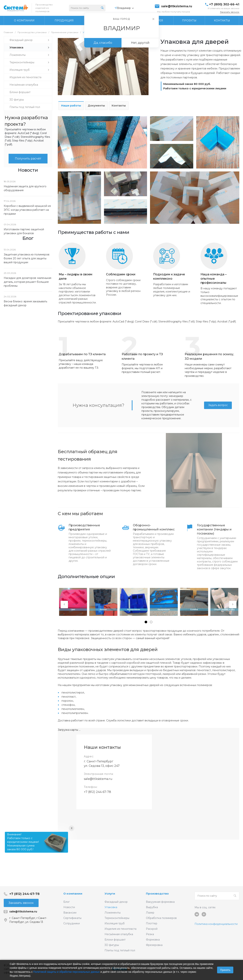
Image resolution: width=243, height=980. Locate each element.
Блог (67, 902)
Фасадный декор (116, 902)
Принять (225, 970)
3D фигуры (112, 945)
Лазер (150, 913)
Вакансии (70, 913)
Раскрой (152, 929)
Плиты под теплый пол (120, 950)
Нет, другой (140, 43)
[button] (146, 622)
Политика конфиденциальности (216, 924)
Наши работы (71, 106)
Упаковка (111, 907)
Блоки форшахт (115, 940)
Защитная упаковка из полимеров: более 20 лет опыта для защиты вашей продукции (27, 258)
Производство (157, 894)
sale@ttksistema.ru (177, 6)
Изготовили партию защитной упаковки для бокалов (24, 231)
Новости (69, 907)
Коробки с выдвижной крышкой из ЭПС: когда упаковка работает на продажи (27, 210)
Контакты (119, 106)
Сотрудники (72, 923)
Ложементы (113, 913)
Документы (96, 106)
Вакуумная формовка (160, 902)
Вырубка (152, 907)
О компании (73, 894)
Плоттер (152, 923)
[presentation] (64, 604)
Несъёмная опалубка (119, 934)
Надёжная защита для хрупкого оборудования (25, 188)
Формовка (153, 940)
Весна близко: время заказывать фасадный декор (25, 303)
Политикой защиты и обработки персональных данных (67, 972)
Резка (150, 934)
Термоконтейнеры (117, 918)
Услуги (110, 894)
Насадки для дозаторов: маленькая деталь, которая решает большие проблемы (27, 282)
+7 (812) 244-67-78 (97, 792)
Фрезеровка (154, 945)
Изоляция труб (115, 923)
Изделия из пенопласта (120, 929)
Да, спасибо (103, 43)
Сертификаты (72, 918)
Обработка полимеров (161, 918)
